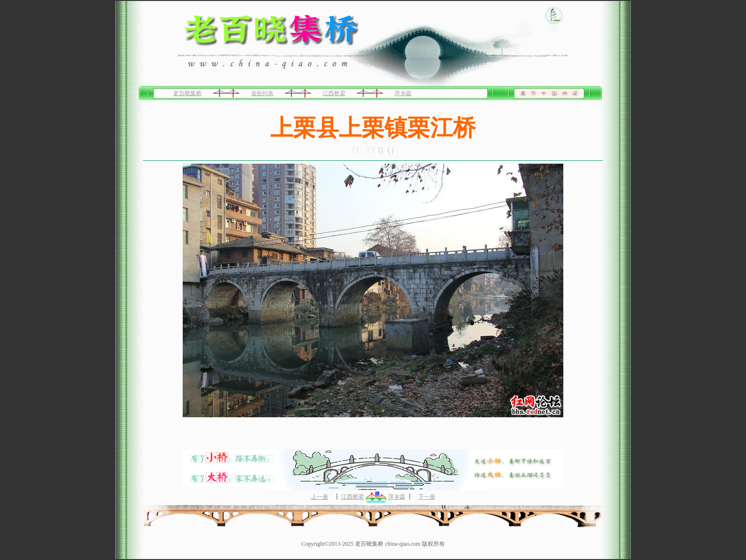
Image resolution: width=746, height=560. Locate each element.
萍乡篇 (403, 93)
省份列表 (262, 93)
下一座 (427, 497)
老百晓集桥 (187, 93)
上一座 (320, 497)
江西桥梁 (334, 93)
